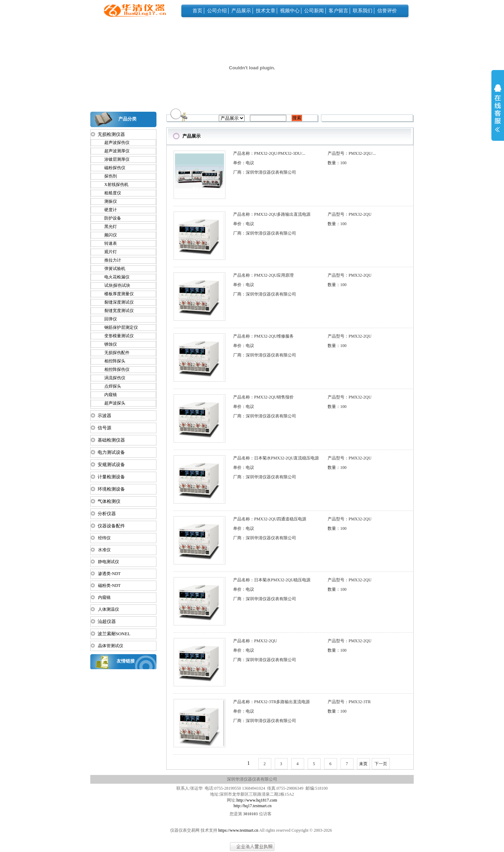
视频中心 (290, 11)
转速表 (107, 243)
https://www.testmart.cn (239, 830)
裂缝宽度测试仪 (116, 311)
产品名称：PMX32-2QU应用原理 (263, 275)
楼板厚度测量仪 (116, 294)
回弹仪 (107, 319)
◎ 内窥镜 (101, 597)
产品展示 (241, 11)
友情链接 (126, 661)
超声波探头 (112, 403)
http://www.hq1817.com (257, 800)
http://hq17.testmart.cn (253, 806)
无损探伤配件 (114, 353)
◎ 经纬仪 (101, 538)
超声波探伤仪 (114, 143)
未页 (363, 764)
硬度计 (107, 210)
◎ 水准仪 (101, 550)
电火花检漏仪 (114, 277)
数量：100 (337, 163)
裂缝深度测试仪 (116, 302)
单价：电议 (244, 163)
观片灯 (107, 252)
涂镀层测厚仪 (114, 159)
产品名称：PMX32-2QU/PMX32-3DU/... (269, 153)
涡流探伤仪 (112, 378)
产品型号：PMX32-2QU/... (352, 153)
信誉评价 (387, 11)
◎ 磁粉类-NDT (106, 586)
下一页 (381, 764)
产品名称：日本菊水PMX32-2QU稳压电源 (272, 580)
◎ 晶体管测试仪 (107, 646)
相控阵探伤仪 (114, 369)
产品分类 (127, 119)
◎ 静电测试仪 (105, 562)
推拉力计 (110, 260)
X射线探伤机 (113, 185)
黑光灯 (107, 227)
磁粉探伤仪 (112, 168)
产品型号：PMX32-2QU (349, 214)
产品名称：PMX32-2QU (255, 641)
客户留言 (338, 11)
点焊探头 (110, 386)
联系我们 (363, 11)
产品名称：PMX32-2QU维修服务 (263, 336)
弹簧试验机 (112, 269)
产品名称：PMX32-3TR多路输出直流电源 (271, 702)
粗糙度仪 (110, 193)
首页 (197, 11)
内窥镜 (107, 395)
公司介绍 (217, 11)
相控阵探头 (112, 361)
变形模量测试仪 (116, 336)
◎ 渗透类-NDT (106, 574)
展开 (498, 113)
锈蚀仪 (107, 344)
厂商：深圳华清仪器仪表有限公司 (265, 172)
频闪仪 (107, 235)
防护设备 (110, 218)
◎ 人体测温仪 (105, 609)
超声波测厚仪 (114, 151)
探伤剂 (107, 176)
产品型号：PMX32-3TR (349, 702)
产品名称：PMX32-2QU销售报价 (263, 397)
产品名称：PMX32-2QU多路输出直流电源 (272, 214)
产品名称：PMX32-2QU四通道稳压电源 (270, 519)
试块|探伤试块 (114, 285)
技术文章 (266, 11)
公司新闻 (314, 11)
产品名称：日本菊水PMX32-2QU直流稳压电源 (276, 458)
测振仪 (107, 201)
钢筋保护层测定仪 (118, 327)
